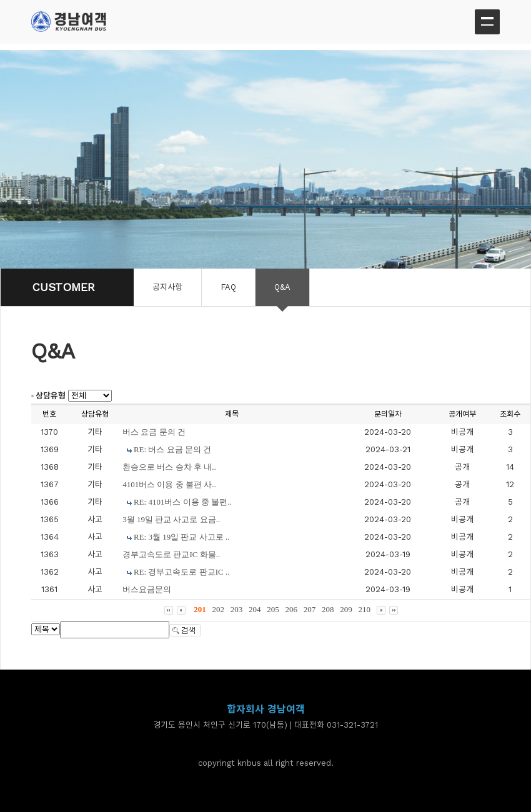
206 (292, 609)
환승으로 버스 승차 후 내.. (169, 467)
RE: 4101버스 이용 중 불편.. (183, 502)
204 (255, 609)
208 (328, 609)
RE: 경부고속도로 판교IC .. (181, 572)
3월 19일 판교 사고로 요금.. (171, 519)
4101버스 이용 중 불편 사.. (169, 484)
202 (219, 609)
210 (365, 609)
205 (273, 609)
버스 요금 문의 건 (154, 432)
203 (237, 609)
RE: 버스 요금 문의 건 (172, 449)
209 (346, 609)
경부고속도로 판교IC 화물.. (171, 554)
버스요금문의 (147, 589)
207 (310, 609)
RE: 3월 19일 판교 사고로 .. (181, 537)
